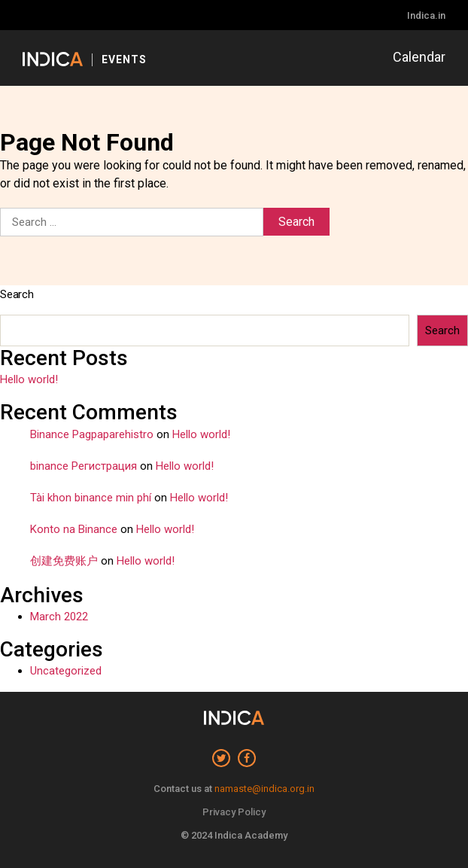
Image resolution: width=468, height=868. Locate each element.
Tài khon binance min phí (91, 498)
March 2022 (59, 617)
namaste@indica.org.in (264, 789)
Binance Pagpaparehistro (92, 434)
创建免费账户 (64, 561)
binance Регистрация (84, 466)
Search (17, 294)
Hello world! (29, 379)
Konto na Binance (74, 529)
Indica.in (426, 15)
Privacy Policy (234, 812)
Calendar (419, 57)
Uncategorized (66, 671)
